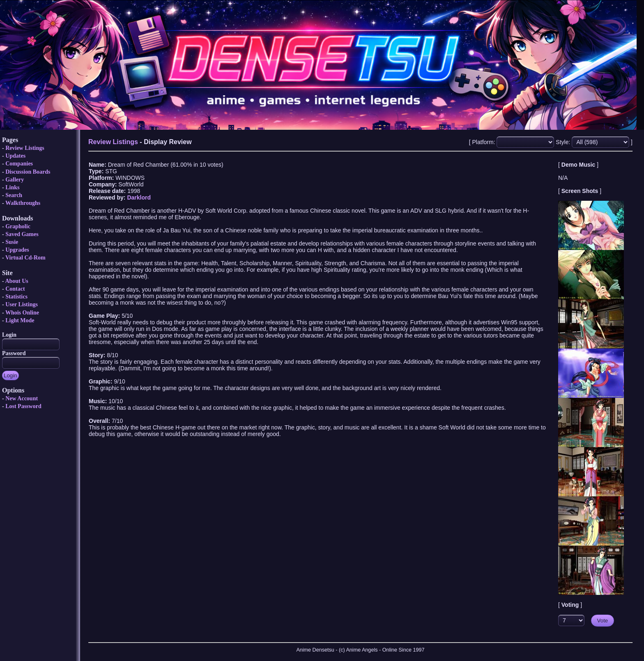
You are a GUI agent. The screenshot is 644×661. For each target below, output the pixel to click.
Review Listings (25, 148)
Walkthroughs (23, 203)
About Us (16, 281)
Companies (19, 164)
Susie (12, 242)
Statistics (16, 297)
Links (12, 187)
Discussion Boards (28, 172)
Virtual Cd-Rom (25, 258)
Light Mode (20, 320)
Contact (15, 289)
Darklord (139, 197)
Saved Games (22, 234)
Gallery (15, 180)
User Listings (22, 304)
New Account (22, 398)
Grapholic (18, 226)
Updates (15, 156)
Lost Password (23, 406)
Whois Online (22, 313)
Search (14, 195)
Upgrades (17, 250)
